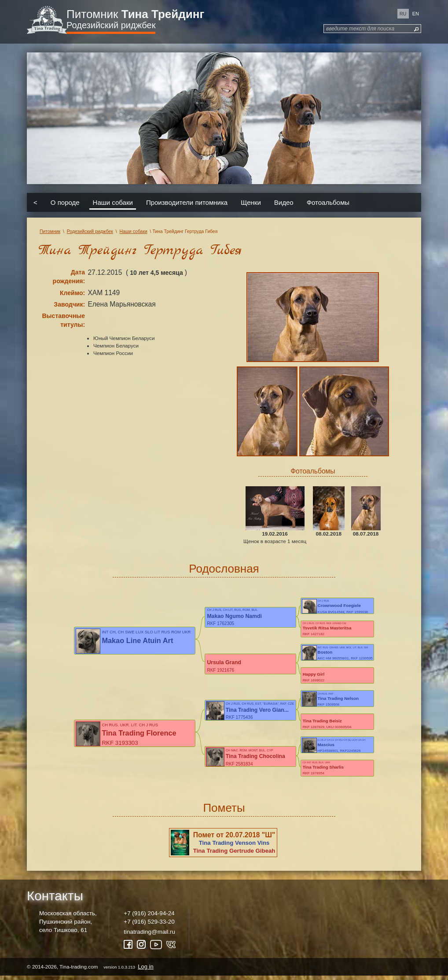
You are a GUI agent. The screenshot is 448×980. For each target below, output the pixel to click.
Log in (145, 971)
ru (403, 14)
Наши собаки (113, 202)
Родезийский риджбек (111, 25)
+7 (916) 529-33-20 (149, 926)
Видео (284, 202)
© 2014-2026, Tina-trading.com (91, 971)
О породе (65, 202)
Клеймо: (72, 293)
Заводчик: (69, 304)
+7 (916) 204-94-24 (149, 917)
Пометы (224, 812)
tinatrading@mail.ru (149, 936)
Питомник (135, 14)
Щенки (251, 202)
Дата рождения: (69, 277)
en (416, 14)
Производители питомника (187, 202)
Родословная (224, 569)
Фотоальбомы (328, 202)
